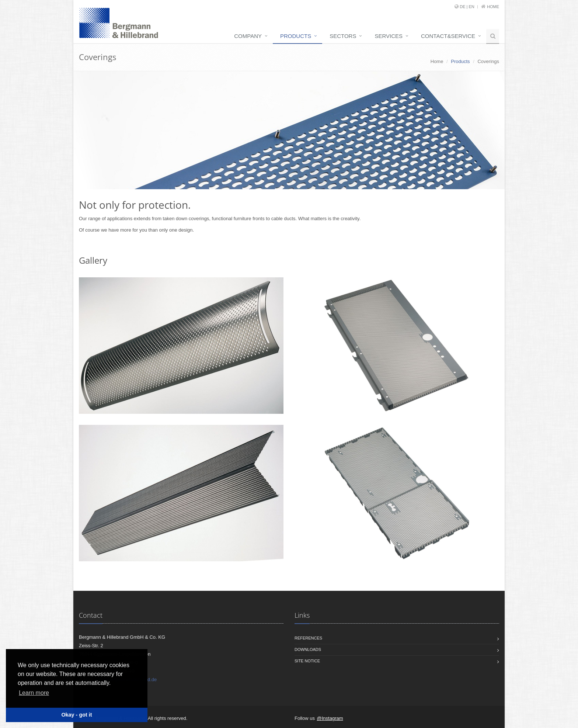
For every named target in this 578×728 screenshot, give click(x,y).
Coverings (488, 61)
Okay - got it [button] (76, 715)
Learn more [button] (34, 693)
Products (296, 36)
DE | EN (467, 7)
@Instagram (330, 718)
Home (493, 7)
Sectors (343, 36)
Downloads (308, 649)
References (308, 638)
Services (389, 36)
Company (248, 36)
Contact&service (448, 36)
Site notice (307, 661)
